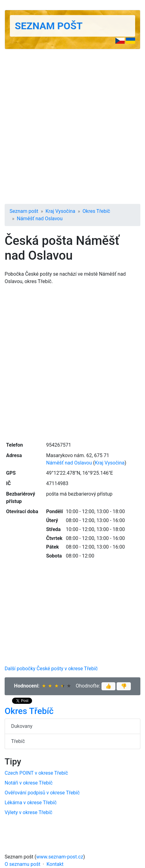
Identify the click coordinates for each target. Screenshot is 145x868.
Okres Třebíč (96, 211)
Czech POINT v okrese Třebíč (36, 773)
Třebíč (18, 741)
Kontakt (55, 864)
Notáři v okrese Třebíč (29, 783)
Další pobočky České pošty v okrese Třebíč (51, 669)
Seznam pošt (49, 26)
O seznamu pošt (23, 864)
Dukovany (22, 726)
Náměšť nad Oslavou (40, 219)
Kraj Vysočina (61, 211)
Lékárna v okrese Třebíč (31, 803)
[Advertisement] (72, 127)
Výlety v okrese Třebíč (29, 812)
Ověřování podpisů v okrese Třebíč (42, 793)
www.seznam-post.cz (60, 857)
